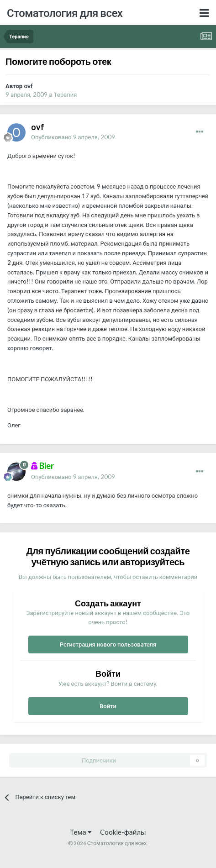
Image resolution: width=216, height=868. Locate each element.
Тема (81, 832)
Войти (108, 706)
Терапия (66, 95)
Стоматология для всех (65, 13)
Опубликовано (73, 137)
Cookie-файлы (123, 832)
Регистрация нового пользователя (108, 644)
